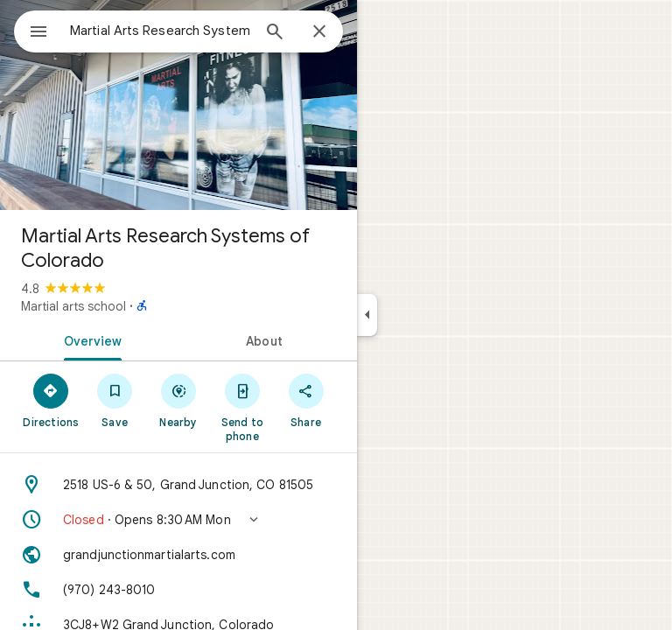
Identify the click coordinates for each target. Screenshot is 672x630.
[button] (178, 520)
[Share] (306, 400)
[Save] (115, 400)
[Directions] (51, 400)
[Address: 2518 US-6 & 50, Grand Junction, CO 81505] (178, 485)
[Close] (319, 32)
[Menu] (38, 33)
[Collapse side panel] (367, 315)
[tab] (89, 339)
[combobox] (160, 31)
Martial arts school (73, 306)
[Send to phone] (242, 407)
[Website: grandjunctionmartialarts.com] (178, 555)
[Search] (275, 33)
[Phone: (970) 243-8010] (178, 590)
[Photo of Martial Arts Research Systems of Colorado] (178, 105)
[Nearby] (179, 400)
